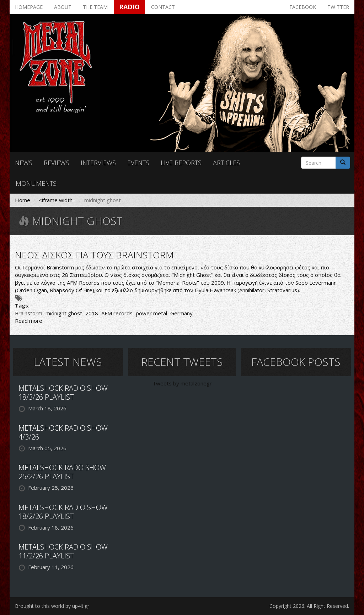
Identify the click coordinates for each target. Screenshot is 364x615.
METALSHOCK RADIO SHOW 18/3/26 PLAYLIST (63, 393)
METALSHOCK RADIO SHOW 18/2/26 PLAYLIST (63, 512)
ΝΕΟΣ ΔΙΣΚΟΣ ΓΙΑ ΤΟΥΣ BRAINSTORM (94, 255)
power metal (151, 313)
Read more (29, 321)
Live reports (181, 163)
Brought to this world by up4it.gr (52, 606)
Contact (163, 7)
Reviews (57, 163)
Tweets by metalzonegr (182, 383)
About (63, 7)
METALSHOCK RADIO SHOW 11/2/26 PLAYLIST (63, 551)
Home (23, 200)
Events (138, 163)
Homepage (29, 7)
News (24, 163)
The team (95, 7)
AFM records (117, 313)
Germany (181, 313)
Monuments (36, 183)
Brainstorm (29, 313)
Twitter (338, 7)
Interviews (98, 163)
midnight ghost (64, 313)
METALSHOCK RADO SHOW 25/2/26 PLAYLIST (62, 472)
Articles (226, 163)
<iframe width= (57, 200)
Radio (129, 7)
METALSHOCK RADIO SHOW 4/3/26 (63, 432)
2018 (92, 313)
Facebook (303, 7)
